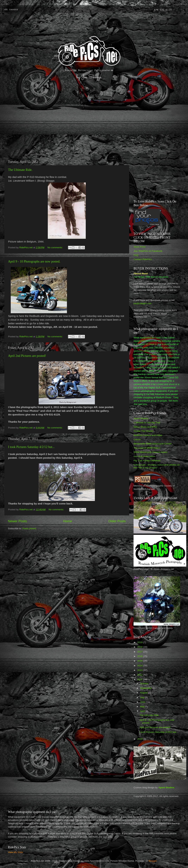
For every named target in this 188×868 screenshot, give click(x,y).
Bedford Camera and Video (148, 435)
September (146, 688)
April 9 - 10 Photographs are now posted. (34, 261)
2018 (140, 647)
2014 (140, 666)
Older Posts (117, 521)
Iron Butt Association (144, 456)
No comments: (55, 247)
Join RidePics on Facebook (148, 251)
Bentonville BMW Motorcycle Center (153, 444)
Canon (137, 439)
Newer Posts (17, 521)
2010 (140, 739)
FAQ (136, 255)
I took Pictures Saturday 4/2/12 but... (31, 447)
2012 (140, 675)
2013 (140, 670)
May (143, 707)
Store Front (140, 247)
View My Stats (15, 852)
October (145, 684)
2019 (140, 642)
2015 (140, 661)
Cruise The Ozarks (143, 431)
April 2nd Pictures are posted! (27, 356)
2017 (140, 652)
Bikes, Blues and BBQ (145, 427)
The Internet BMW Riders (147, 448)
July (142, 697)
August (144, 693)
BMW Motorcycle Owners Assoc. (151, 452)
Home (67, 521)
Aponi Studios (141, 418)
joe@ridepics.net (142, 303)
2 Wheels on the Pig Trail (147, 423)
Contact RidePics (143, 259)
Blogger (153, 861)
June (143, 702)
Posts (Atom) (29, 528)
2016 (140, 656)
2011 (140, 679)
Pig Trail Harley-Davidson (147, 461)
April (143, 711)
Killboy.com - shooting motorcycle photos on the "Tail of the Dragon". (157, 466)
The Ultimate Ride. (20, 170)
